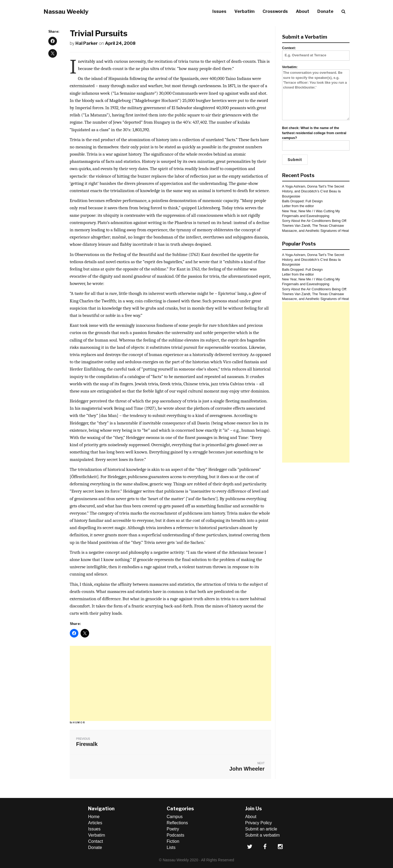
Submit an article (261, 829)
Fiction (173, 841)
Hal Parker (87, 43)
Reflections (177, 823)
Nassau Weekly (66, 12)
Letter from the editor (298, 206)
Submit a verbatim (262, 835)
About (303, 11)
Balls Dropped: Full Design (303, 201)
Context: (316, 52)
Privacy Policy (259, 823)
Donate (325, 11)
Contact (95, 841)
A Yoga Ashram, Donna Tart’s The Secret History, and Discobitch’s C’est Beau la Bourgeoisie (313, 191)
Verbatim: (316, 93)
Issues (219, 11)
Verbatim (244, 11)
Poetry (173, 829)
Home (94, 817)
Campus (175, 817)
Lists (171, 847)
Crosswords (275, 11)
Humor (79, 722)
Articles (95, 823)
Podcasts (176, 835)
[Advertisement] (170, 683)
